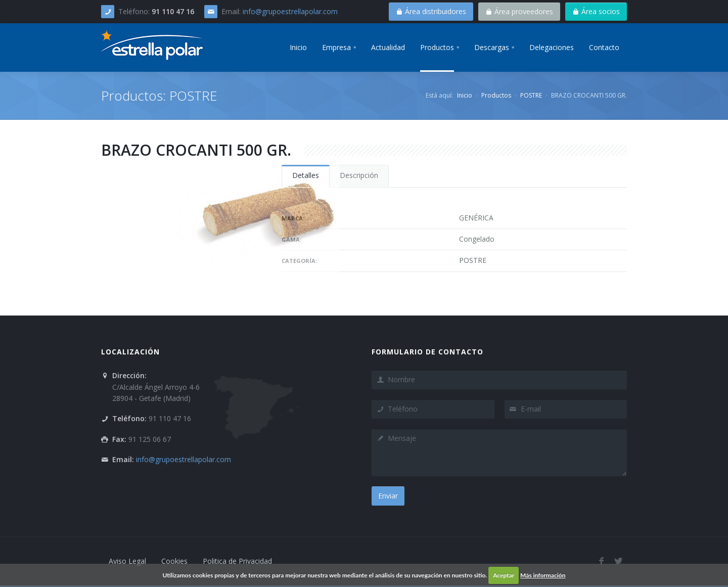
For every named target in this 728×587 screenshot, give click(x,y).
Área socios (596, 11)
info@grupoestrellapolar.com (290, 11)
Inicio (465, 95)
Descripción (359, 175)
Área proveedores (519, 11)
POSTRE (531, 95)
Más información (543, 575)
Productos (496, 95)
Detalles (306, 175)
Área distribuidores (431, 11)
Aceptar (504, 575)
